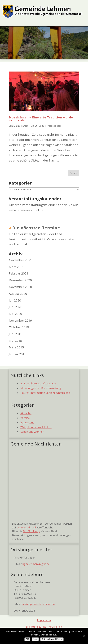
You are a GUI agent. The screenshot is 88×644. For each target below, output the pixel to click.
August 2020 (18, 294)
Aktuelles (26, 413)
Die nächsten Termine (36, 228)
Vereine (25, 418)
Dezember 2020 (20, 280)
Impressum (44, 620)
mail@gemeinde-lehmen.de (39, 604)
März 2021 (16, 267)
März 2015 (16, 347)
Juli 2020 (15, 300)
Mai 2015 (15, 341)
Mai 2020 (15, 314)
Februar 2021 (19, 273)
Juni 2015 (15, 334)
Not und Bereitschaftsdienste (38, 383)
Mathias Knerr (21, 126)
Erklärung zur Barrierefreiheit (44, 627)
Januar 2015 (18, 354)
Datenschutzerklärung (52, 639)
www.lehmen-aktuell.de (26, 210)
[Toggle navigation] (83, 23)
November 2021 (20, 260)
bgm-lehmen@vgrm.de (36, 564)
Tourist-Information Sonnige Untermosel (45, 393)
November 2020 (20, 287)
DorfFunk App (31, 531)
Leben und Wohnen (32, 432)
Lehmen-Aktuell (26, 527)
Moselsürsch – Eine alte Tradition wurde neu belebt (41, 119)
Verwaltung (27, 423)
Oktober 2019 (19, 327)
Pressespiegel (54, 126)
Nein (35, 639)
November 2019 (20, 320)
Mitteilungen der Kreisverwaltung (41, 388)
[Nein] (84, 636)
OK (27, 639)
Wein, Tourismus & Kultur (36, 427)
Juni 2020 (15, 307)
